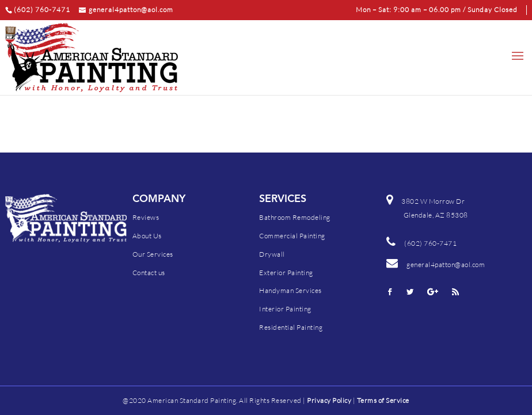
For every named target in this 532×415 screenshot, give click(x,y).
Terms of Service (383, 400)
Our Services (153, 254)
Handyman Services (290, 290)
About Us (147, 236)
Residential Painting (291, 327)
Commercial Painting (292, 236)
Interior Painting (285, 309)
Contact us (149, 273)
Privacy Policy (329, 400)
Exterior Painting (286, 273)
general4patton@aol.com (436, 264)
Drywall (272, 254)
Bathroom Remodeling (295, 217)
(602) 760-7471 (430, 243)
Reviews (146, 217)
